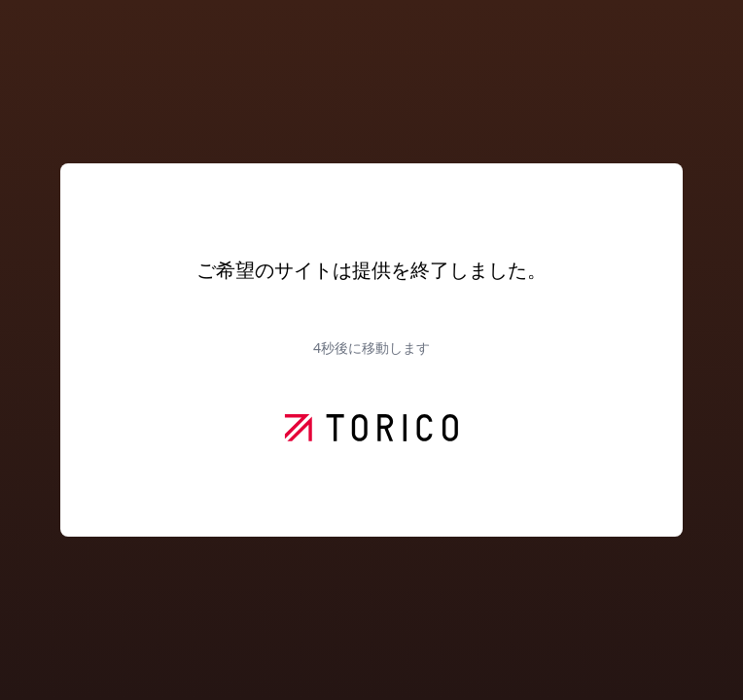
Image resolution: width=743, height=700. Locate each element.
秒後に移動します (371, 348)
